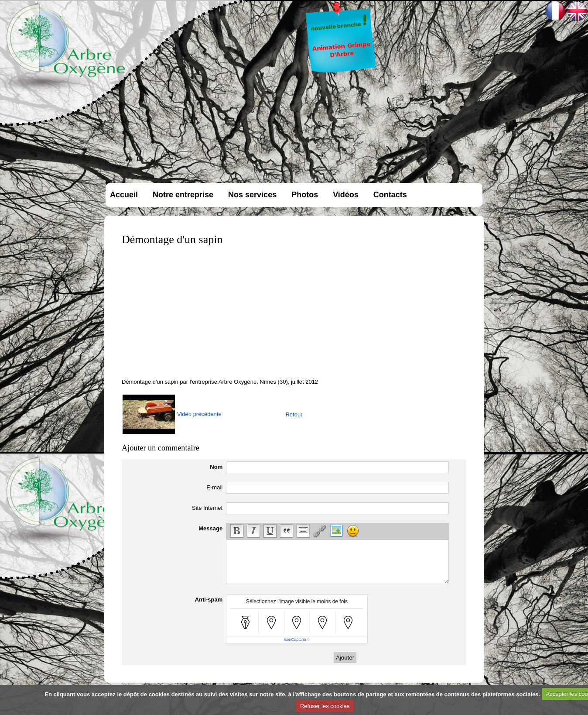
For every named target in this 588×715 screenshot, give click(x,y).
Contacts (390, 195)
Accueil (124, 195)
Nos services (252, 195)
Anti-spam (209, 600)
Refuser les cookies (325, 706)
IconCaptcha (295, 639)
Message (210, 528)
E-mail (214, 487)
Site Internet (207, 508)
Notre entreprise (183, 195)
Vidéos (346, 195)
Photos (305, 195)
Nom (216, 467)
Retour (294, 414)
